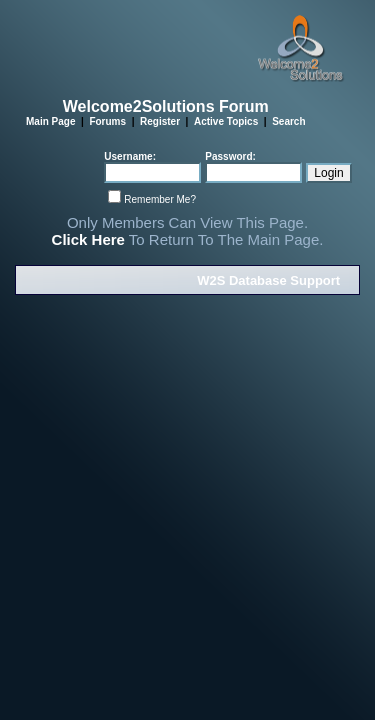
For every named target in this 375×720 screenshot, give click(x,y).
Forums (107, 121)
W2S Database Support (268, 280)
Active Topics (226, 121)
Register (160, 121)
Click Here (88, 239)
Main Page (50, 121)
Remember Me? (160, 199)
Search (288, 121)
